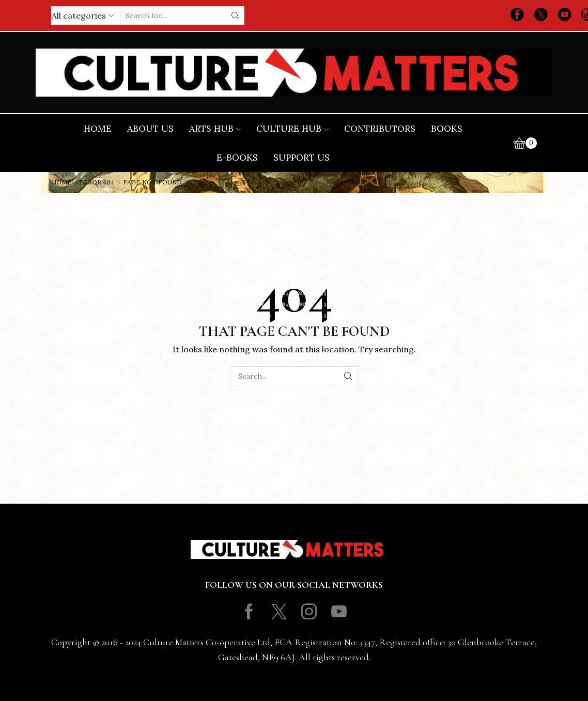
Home (98, 129)
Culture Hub (292, 129)
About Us (150, 129)
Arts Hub (215, 129)
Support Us (301, 158)
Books (447, 129)
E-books (237, 158)
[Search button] (235, 15)
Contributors (380, 129)
